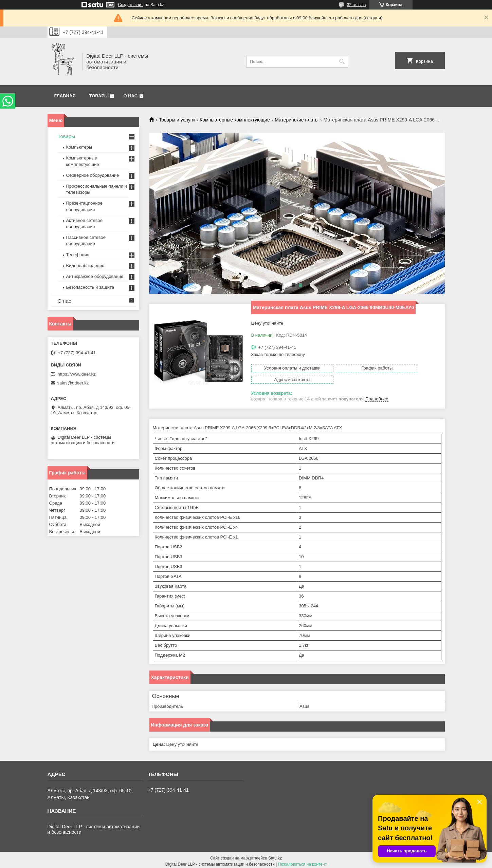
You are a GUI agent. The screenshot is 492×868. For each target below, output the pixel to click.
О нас (130, 96)
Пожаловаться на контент (302, 862)
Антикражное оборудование (95, 276)
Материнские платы (297, 120)
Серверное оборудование (93, 175)
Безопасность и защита (90, 287)
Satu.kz (275, 855)
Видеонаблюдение (85, 266)
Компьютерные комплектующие (235, 120)
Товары (99, 96)
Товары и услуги (177, 120)
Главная (65, 96)
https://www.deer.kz (77, 374)
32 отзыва (357, 5)
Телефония (78, 255)
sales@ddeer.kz (73, 383)
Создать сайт (131, 5)
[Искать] (342, 62)
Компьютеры (79, 147)
